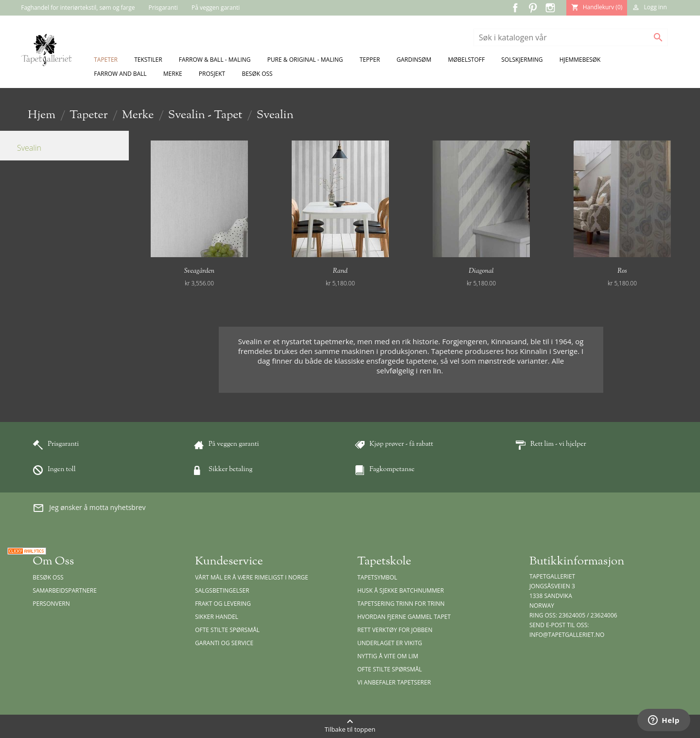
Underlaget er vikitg (390, 643)
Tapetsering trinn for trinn (401, 604)
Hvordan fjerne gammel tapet (404, 617)
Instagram (550, 8)
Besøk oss (257, 74)
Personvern (51, 604)
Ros (622, 271)
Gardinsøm (414, 60)
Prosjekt (212, 74)
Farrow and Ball (120, 74)
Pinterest (533, 8)
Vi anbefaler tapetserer (394, 682)
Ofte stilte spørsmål (227, 630)
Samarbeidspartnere (65, 590)
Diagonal (481, 271)
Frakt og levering (223, 604)
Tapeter (106, 60)
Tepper (370, 60)
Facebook (515, 8)
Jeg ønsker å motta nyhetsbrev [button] (89, 508)
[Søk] (571, 37)
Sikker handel (217, 617)
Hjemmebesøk (580, 60)
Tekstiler (148, 60)
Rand (340, 271)
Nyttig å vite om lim (388, 656)
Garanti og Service (224, 643)
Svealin (29, 148)
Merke (173, 74)
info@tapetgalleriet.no (567, 635)
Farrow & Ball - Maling (215, 60)
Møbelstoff (466, 60)
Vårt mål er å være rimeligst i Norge (252, 577)
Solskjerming (522, 60)
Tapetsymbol (377, 577)
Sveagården (199, 271)
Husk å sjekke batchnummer (401, 590)
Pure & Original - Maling (305, 60)
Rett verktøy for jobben (395, 630)
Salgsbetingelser (222, 590)
